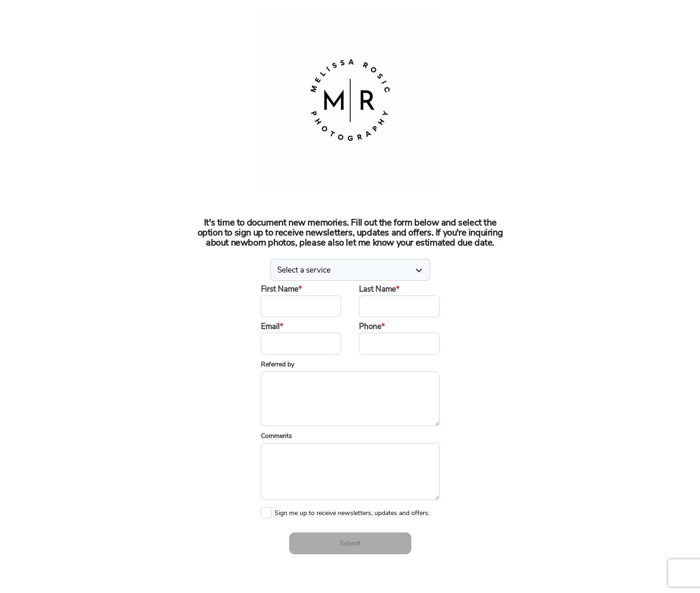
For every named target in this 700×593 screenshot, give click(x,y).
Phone (372, 327)
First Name (281, 289)
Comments (276, 436)
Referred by (277, 364)
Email (272, 327)
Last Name (379, 289)
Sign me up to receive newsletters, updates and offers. (352, 511)
